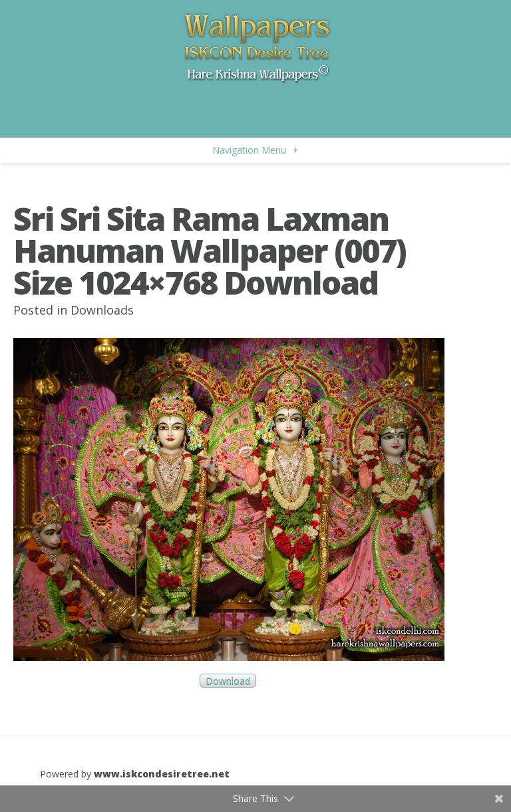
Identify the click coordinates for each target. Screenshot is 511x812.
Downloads (102, 310)
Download (228, 681)
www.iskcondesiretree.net (162, 774)
